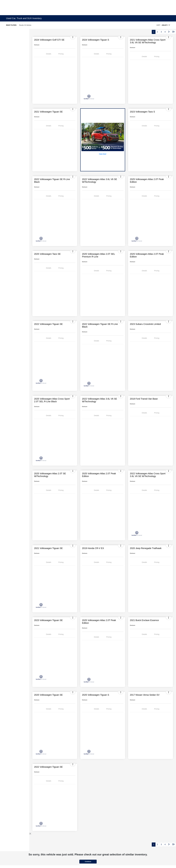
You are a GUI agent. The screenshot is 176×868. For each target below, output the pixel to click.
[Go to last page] (173, 32)
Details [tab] (49, 54)
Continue (88, 862)
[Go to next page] (169, 32)
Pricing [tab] (61, 54)
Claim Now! (103, 154)
